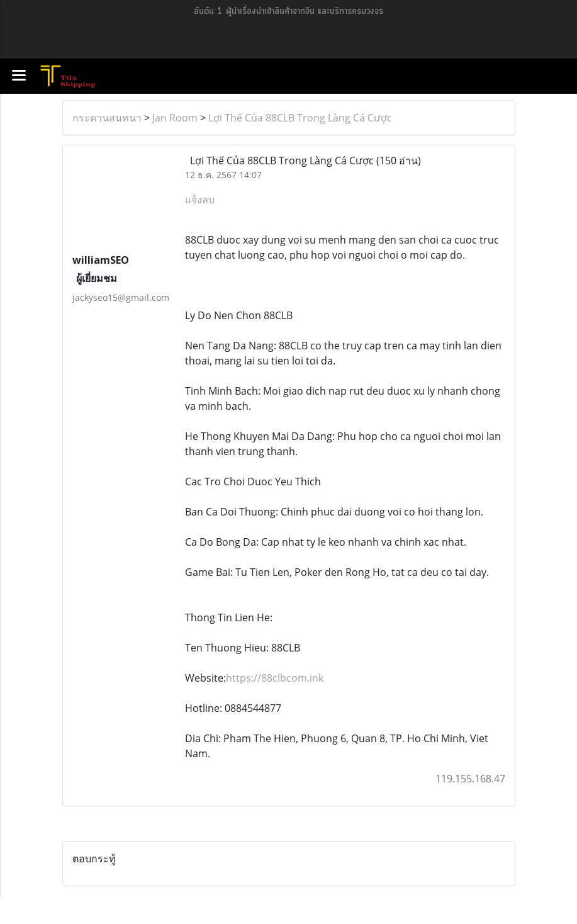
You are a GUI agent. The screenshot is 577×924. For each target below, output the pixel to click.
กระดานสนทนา (107, 118)
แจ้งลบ (200, 200)
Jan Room (175, 118)
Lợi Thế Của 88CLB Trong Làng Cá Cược (300, 118)
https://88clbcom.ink (275, 678)
